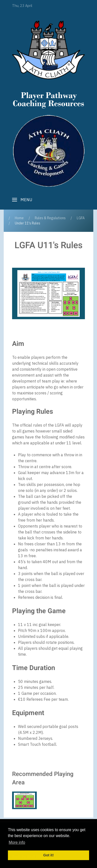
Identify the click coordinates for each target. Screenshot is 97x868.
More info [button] (17, 842)
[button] (22, 200)
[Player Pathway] (48, 50)
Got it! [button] (48, 855)
